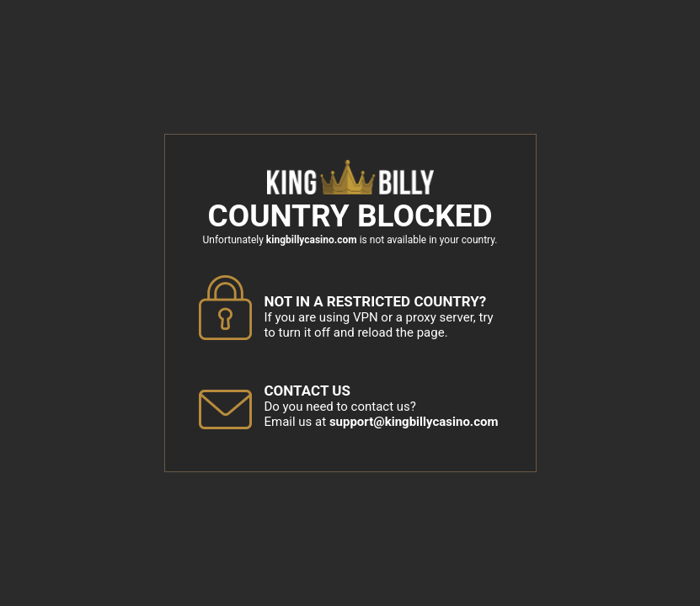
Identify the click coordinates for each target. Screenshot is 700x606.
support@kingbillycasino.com (414, 422)
